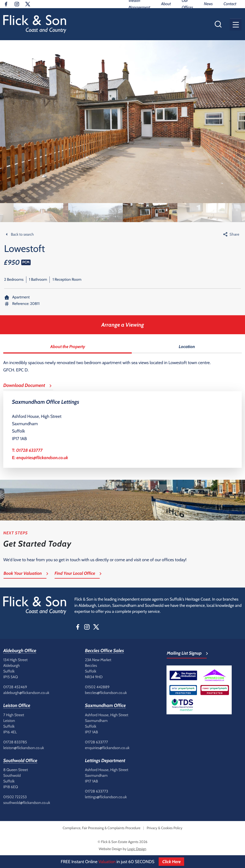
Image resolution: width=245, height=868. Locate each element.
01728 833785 (15, 742)
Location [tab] (187, 347)
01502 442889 (97, 687)
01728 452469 (15, 687)
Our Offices (187, 4)
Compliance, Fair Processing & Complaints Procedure (102, 828)
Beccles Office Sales (105, 651)
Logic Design (137, 849)
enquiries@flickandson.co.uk (42, 458)
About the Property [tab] (68, 347)
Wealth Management (139, 4)
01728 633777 (29, 450)
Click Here (171, 862)
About (166, 4)
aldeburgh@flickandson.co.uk (26, 693)
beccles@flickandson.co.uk (106, 693)
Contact (230, 4)
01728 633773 (97, 791)
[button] (236, 24)
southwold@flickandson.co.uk (27, 803)
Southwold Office (20, 761)
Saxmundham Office (105, 706)
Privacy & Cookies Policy (164, 828)
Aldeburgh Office (20, 651)
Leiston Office (17, 706)
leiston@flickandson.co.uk (24, 748)
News (208, 4)
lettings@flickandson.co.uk (106, 797)
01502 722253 (15, 797)
